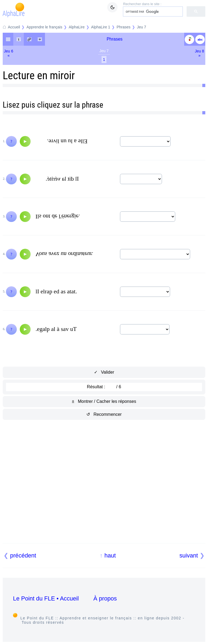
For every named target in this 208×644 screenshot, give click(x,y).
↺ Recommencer (104, 414)
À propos (105, 598)
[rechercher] (152, 12)
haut (110, 555)
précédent (23, 555)
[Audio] (25, 141)
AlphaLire (77, 27)
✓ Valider (104, 372)
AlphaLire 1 (100, 27)
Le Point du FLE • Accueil (46, 598)
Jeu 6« (9, 53)
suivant (188, 555)
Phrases (124, 27)
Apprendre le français (44, 27)
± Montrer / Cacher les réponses (104, 401)
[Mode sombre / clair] (112, 7)
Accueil (14, 27)
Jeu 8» (199, 53)
